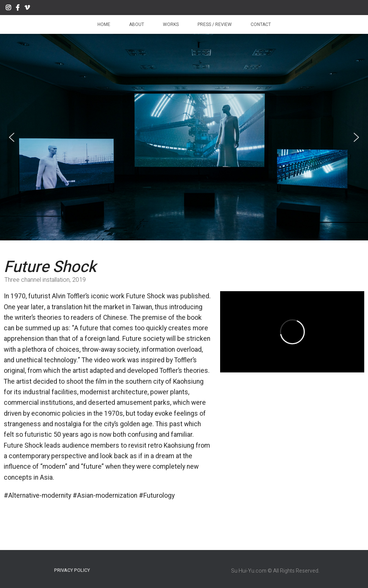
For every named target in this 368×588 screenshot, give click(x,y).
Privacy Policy (72, 570)
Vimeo (27, 9)
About (137, 24)
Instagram (8, 9)
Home (104, 24)
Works (171, 24)
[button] (12, 137)
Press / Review (215, 24)
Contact (261, 24)
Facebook (18, 9)
